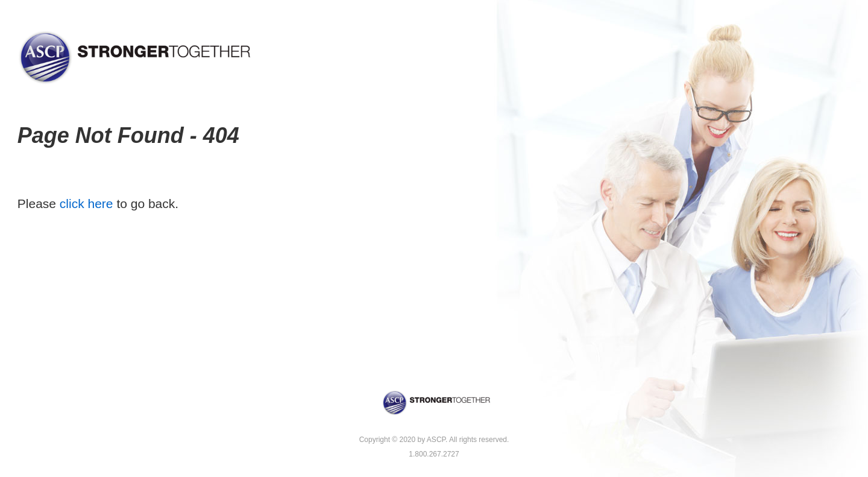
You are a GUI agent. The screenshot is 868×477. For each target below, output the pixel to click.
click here (86, 204)
